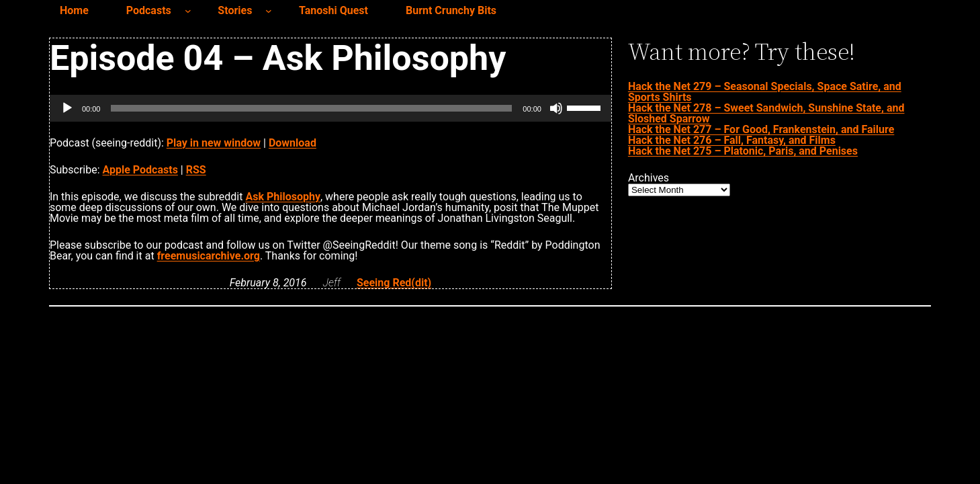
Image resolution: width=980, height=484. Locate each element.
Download (293, 143)
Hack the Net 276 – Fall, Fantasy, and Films (732, 140)
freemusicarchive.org (209, 256)
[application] (330, 108)
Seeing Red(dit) (394, 283)
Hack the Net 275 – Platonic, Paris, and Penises (743, 151)
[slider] (311, 108)
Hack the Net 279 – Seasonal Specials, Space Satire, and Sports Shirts (765, 92)
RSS (196, 170)
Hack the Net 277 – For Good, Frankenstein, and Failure (761, 129)
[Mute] (556, 108)
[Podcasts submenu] (188, 11)
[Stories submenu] (269, 11)
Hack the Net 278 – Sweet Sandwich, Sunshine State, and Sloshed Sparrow (766, 113)
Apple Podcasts (140, 170)
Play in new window (214, 143)
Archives (649, 178)
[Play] (67, 108)
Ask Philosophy (283, 197)
